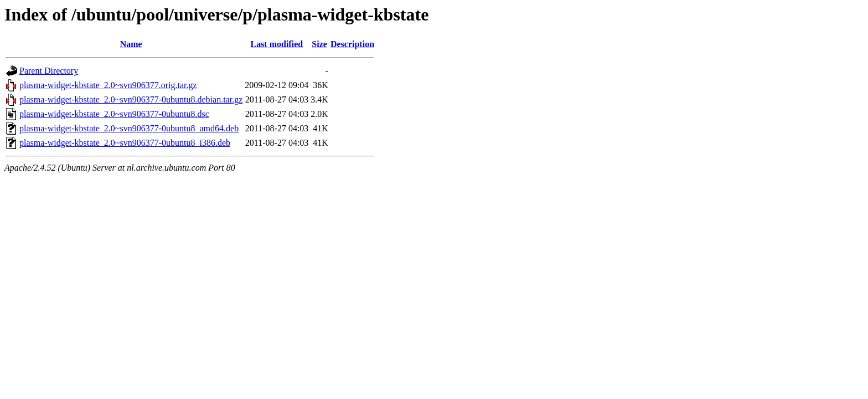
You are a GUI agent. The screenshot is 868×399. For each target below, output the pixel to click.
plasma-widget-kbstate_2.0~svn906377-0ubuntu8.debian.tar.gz (131, 99)
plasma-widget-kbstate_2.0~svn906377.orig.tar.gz (108, 85)
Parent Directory (49, 71)
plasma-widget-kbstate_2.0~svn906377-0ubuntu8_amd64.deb (129, 128)
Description (352, 44)
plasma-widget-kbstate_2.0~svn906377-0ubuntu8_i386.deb (125, 143)
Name (131, 44)
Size (319, 44)
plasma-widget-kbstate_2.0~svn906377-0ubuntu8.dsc (114, 114)
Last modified (277, 44)
